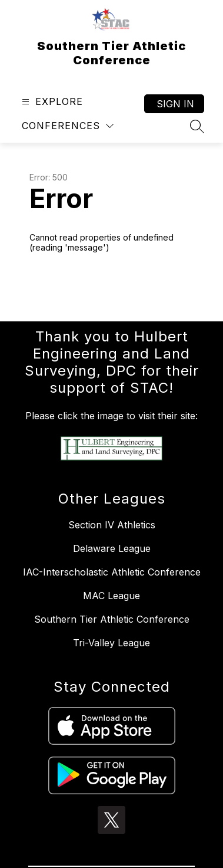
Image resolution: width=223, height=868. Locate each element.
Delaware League (112, 548)
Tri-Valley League (111, 643)
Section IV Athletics (112, 525)
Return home (63, 287)
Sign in (175, 104)
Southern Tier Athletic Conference (112, 619)
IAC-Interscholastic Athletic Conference (112, 572)
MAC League (111, 596)
